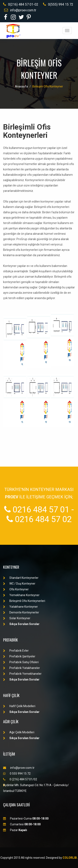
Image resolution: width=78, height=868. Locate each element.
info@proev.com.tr (20, 10)
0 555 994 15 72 (17, 774)
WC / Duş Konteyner (19, 584)
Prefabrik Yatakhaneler (22, 668)
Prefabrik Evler (16, 651)
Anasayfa (21, 86)
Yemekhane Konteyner (21, 595)
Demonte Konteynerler (21, 612)
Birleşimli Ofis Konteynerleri (24, 601)
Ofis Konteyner (16, 589)
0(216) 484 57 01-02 (21, 4)
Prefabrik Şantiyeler (19, 656)
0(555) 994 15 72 (58, 4)
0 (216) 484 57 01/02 (20, 779)
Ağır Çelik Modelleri (19, 732)
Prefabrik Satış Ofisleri (21, 662)
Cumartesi (22, 824)
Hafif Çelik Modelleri (19, 706)
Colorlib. (70, 858)
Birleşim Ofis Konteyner (48, 86)
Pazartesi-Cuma (26, 818)
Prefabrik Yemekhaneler (22, 674)
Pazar (15, 830)
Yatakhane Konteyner (20, 607)
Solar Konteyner (17, 618)
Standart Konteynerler (21, 578)
